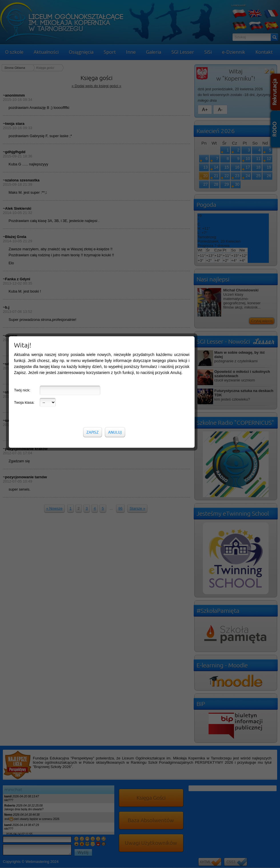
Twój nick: (22, 130)
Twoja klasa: (24, 142)
